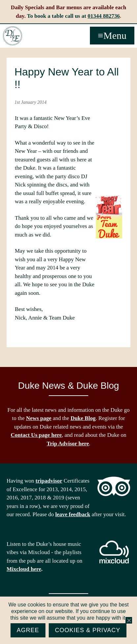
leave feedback (73, 514)
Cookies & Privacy (88, 630)
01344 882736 (104, 16)
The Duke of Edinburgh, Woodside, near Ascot (13, 36)
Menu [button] (115, 35)
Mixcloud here (24, 569)
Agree (28, 630)
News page (39, 418)
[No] (129, 620)
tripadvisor (49, 481)
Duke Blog (83, 418)
